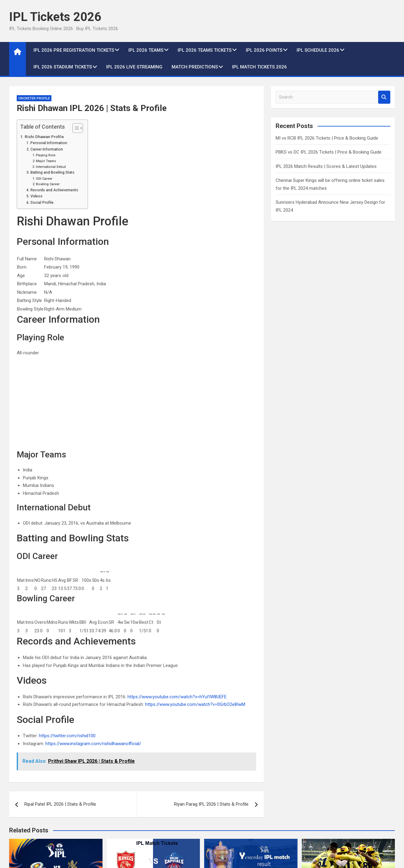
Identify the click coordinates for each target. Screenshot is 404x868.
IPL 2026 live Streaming (134, 67)
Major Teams (46, 161)
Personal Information (49, 143)
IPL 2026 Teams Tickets (205, 50)
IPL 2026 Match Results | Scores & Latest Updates (326, 166)
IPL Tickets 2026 (55, 17)
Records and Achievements (54, 190)
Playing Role (46, 155)
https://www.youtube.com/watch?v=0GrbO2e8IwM (195, 704)
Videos (37, 196)
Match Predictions (195, 67)
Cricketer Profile (34, 98)
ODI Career (44, 179)
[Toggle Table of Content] (75, 128)
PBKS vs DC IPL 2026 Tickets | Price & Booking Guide (329, 152)
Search (384, 97)
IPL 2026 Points (264, 50)
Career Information (47, 149)
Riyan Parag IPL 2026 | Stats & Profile (211, 804)
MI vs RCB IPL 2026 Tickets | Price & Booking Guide (327, 138)
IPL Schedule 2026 (318, 50)
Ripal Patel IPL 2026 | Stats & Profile (60, 804)
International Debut (51, 167)
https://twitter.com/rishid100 (67, 736)
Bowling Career (48, 184)
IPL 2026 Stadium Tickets (63, 67)
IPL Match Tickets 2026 (259, 67)
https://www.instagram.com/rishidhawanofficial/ (93, 744)
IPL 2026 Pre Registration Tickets (74, 50)
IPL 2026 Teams (146, 50)
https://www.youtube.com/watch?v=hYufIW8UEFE (177, 697)
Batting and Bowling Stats (52, 172)
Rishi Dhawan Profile (44, 137)
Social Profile (42, 203)
